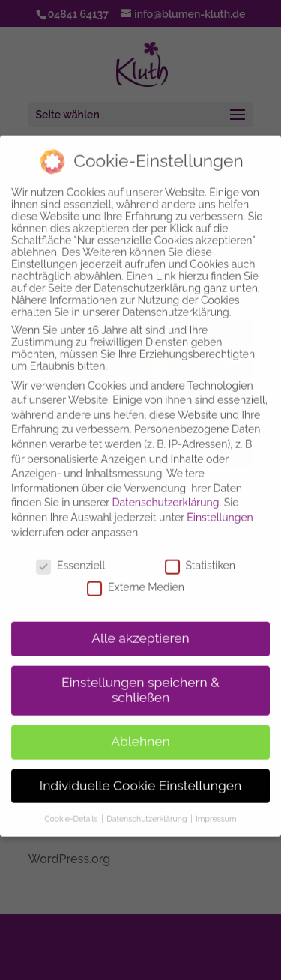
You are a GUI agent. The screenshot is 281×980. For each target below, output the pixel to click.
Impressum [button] (216, 808)
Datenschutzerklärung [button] (148, 808)
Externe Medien (136, 577)
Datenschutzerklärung (166, 492)
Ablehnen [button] (140, 731)
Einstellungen (220, 507)
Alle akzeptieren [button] (140, 628)
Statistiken (200, 555)
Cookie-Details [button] (72, 808)
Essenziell (70, 555)
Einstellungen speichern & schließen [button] (140, 680)
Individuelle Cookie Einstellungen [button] (140, 775)
